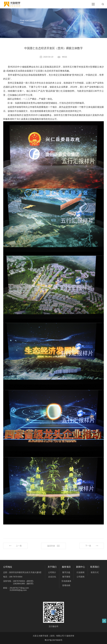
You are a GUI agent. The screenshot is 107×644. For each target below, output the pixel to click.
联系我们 (95, 567)
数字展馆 (66, 577)
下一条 (88, 546)
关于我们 (52, 567)
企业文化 (52, 577)
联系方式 (95, 572)
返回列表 (51, 546)
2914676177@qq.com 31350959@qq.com (19, 589)
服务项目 (66, 567)
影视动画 (66, 585)
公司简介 (52, 572)
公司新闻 (81, 577)
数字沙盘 (66, 572)
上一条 (19, 546)
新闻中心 (81, 567)
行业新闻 (81, 572)
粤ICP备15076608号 (53, 640)
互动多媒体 (66, 581)
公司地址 (8, 567)
